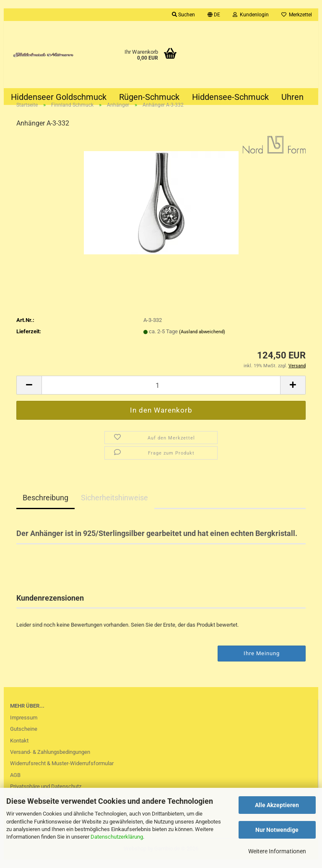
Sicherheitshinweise (114, 506)
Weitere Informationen (277, 851)
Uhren (292, 97)
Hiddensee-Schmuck (230, 97)
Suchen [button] (183, 15)
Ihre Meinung (262, 661)
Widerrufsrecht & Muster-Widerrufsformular (62, 771)
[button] (214, 15)
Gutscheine (24, 737)
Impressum (24, 726)
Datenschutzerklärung (117, 837)
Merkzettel (297, 15)
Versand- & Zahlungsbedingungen (50, 760)
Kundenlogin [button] (251, 15)
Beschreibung (45, 506)
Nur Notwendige (277, 830)
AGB (15, 783)
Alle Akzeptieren (277, 805)
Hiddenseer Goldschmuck (59, 97)
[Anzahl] (161, 393)
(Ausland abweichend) (202, 340)
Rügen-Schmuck (149, 97)
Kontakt (19, 749)
